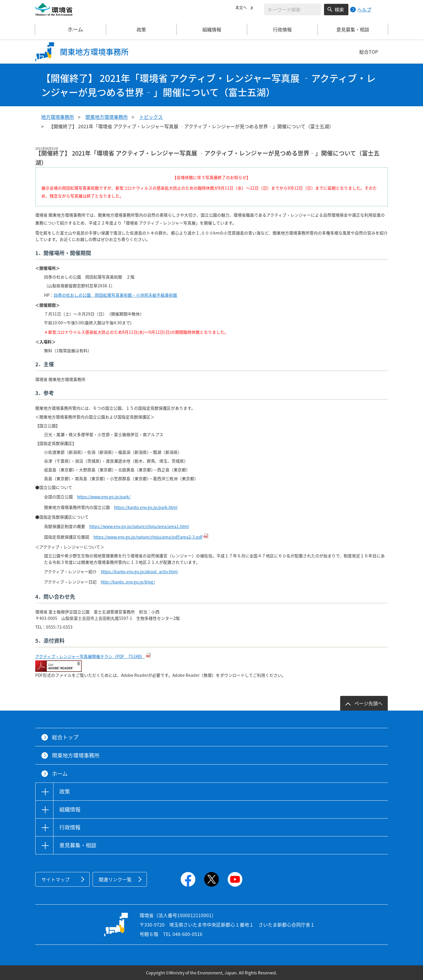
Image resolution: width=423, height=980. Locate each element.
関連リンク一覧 (115, 879)
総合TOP (369, 52)
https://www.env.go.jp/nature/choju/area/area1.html (139, 526)
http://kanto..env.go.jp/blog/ (128, 582)
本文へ (242, 9)
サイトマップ (56, 879)
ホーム (71, 29)
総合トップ (65, 737)
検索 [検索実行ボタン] (339, 9)
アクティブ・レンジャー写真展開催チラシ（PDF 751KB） (90, 656)
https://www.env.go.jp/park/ (104, 497)
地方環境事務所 (58, 117)
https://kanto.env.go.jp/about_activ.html (139, 571)
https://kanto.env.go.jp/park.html (146, 507)
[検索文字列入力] (293, 9)
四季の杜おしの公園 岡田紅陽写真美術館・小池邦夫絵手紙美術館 (115, 295)
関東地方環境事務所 (107, 117)
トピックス (151, 117)
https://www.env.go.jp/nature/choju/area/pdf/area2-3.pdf (148, 537)
